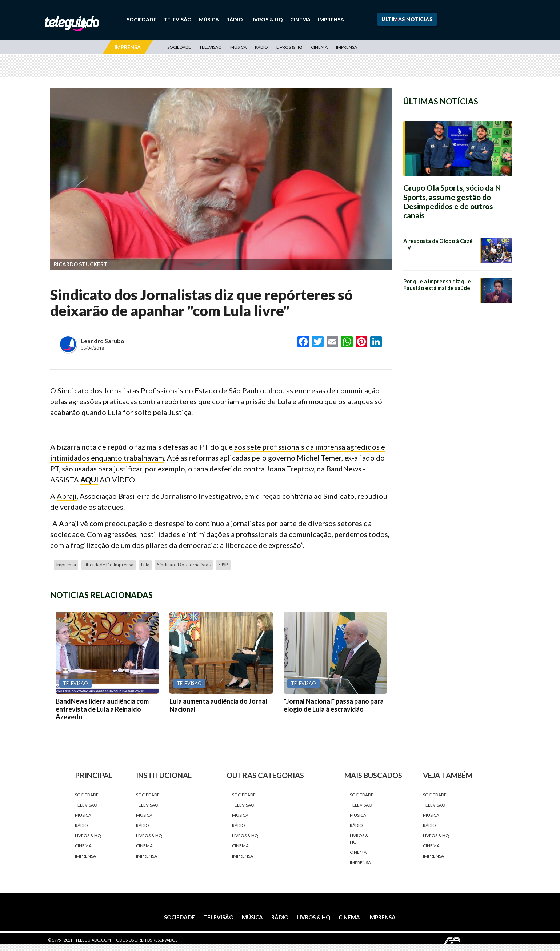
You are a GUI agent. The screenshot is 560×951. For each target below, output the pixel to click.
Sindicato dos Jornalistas (184, 565)
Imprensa (331, 19)
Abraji (67, 496)
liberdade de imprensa (109, 565)
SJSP (223, 565)
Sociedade (141, 19)
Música (209, 19)
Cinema (300, 19)
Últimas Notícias (407, 19)
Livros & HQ (267, 19)
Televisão (178, 19)
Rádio (235, 19)
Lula (145, 565)
